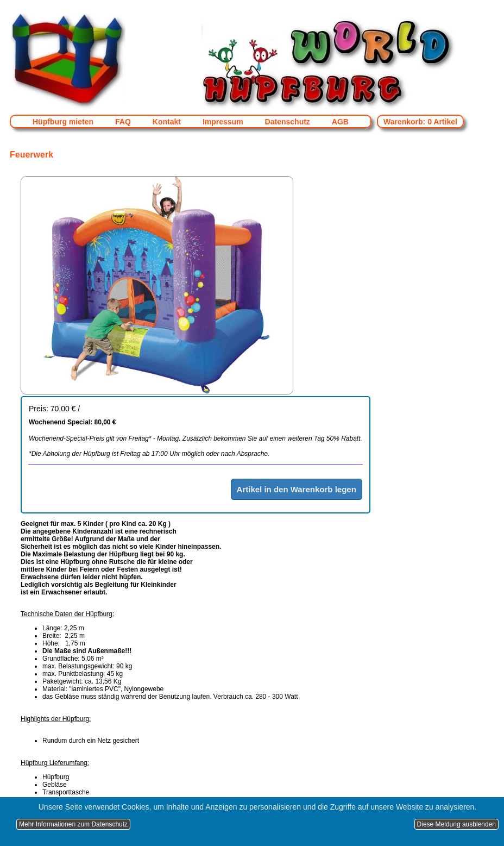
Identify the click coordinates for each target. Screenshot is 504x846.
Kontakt (167, 122)
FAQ (123, 122)
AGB (340, 122)
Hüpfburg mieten (63, 122)
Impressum (223, 122)
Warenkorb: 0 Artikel (420, 122)
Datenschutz (288, 122)
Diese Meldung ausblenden (456, 824)
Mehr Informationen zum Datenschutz (73, 824)
